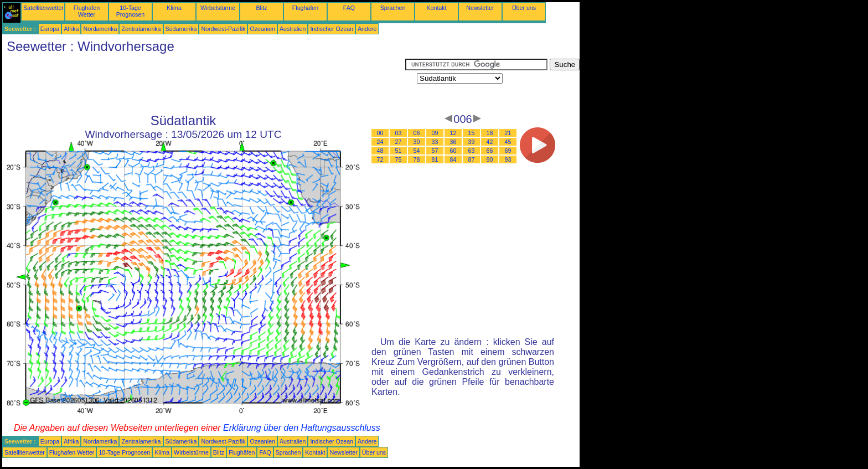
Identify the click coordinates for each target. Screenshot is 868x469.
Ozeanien (262, 29)
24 (380, 142)
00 (380, 133)
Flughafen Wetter (87, 11)
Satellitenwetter (43, 8)
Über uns (524, 8)
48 (380, 151)
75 (399, 159)
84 (453, 159)
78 (417, 159)
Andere (367, 29)
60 (453, 151)
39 (472, 142)
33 (435, 142)
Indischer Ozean (332, 29)
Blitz (261, 8)
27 (399, 142)
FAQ (349, 8)
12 (453, 133)
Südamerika (181, 29)
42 (490, 142)
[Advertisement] (204, 84)
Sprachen (393, 8)
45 (508, 142)
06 (417, 133)
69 (508, 151)
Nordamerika (100, 29)
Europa (50, 29)
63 (472, 151)
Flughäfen (305, 8)
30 (417, 142)
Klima (174, 8)
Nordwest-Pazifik (223, 29)
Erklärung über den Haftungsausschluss (302, 428)
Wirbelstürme (218, 8)
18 (490, 133)
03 (399, 133)
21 (508, 133)
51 (399, 151)
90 (490, 159)
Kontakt (436, 8)
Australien (293, 29)
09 (435, 133)
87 (472, 159)
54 (417, 151)
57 (435, 151)
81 (435, 159)
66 (490, 151)
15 (472, 133)
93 (508, 159)
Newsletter (480, 8)
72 (380, 159)
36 (453, 142)
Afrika (71, 29)
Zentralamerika (141, 29)
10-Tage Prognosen (131, 11)
